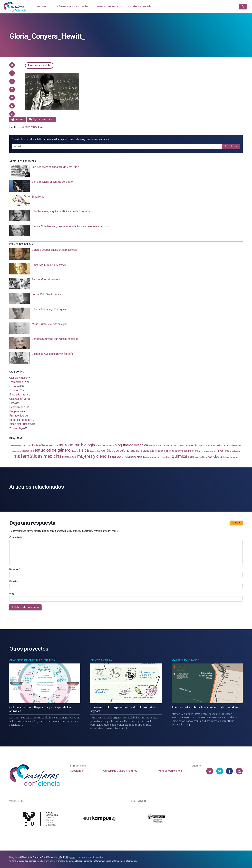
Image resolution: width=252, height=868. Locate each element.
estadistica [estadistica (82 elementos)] (16, 451)
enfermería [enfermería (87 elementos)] (236, 446)
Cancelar (236, 523)
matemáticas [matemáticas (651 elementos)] (28, 456)
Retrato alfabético (20, 420)
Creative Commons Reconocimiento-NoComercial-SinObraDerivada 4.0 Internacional (98, 861)
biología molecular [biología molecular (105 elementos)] (105, 446)
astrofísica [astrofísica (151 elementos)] (52, 445)
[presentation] (126, 171)
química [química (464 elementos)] (180, 456)
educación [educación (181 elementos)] (224, 445)
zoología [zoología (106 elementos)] (234, 457)
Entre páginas (17, 395)
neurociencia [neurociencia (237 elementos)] (120, 457)
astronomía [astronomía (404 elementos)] (70, 445)
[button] (12, 65)
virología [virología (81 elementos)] (226, 457)
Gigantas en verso (20, 399)
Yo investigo (17, 428)
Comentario (17, 537)
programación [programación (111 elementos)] (153, 457)
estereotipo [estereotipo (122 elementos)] (28, 451)
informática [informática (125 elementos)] (181, 451)
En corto (14, 386)
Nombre (15, 569)
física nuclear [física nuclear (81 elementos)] (95, 451)
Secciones (76, 771)
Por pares (15, 411)
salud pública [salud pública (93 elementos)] (201, 457)
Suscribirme (231, 146)
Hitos (13, 403)
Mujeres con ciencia (170, 771)
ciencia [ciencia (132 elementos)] (168, 446)
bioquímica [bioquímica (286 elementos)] (124, 445)
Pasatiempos (17, 407)
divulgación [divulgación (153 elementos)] (200, 445)
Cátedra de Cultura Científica (120, 771)
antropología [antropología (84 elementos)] (17, 446)
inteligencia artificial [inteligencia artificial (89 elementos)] (208, 451)
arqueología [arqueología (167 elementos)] (31, 445)
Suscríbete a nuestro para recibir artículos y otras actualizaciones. (61, 139)
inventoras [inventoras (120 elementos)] (223, 451)
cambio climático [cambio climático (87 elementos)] (156, 446)
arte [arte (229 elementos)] (42, 445)
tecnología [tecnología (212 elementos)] (215, 457)
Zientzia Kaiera (101, 660)
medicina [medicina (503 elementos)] (52, 456)
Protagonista (17, 416)
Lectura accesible (39, 65)
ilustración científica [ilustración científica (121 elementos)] (163, 451)
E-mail (14, 581)
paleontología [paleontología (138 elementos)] (138, 457)
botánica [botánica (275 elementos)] (141, 445)
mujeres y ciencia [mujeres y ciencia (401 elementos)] (93, 456)
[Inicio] (15, 7)
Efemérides (16, 382)
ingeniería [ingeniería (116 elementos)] (193, 451)
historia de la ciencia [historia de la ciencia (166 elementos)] (139, 451)
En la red (14, 390)
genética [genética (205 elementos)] (107, 451)
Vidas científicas (19, 424)
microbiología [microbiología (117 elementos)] (69, 457)
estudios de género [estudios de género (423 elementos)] (53, 450)
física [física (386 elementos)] (84, 450)
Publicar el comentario (25, 607)
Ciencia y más (17, 378)
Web (12, 594)
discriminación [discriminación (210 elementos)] (183, 445)
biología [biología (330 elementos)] (88, 445)
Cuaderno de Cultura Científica (32, 660)
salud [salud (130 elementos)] (191, 457)
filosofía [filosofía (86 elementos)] (74, 451)
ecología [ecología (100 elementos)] (212, 446)
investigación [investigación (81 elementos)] (235, 451)
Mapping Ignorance (185, 660)
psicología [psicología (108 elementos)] (166, 457)
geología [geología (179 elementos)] (119, 451)
